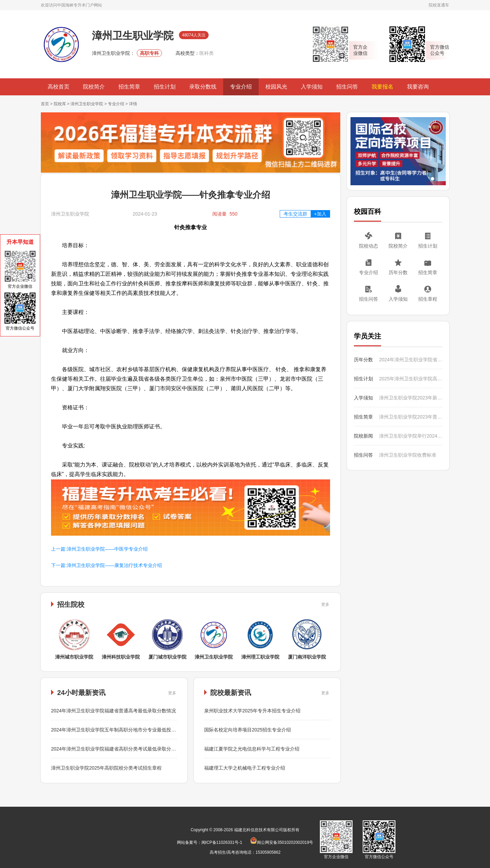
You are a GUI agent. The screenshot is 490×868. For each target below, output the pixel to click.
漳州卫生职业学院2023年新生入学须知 (411, 398)
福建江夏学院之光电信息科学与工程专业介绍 (252, 749)
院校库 (60, 104)
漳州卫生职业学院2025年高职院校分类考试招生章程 (106, 768)
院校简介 (94, 87)
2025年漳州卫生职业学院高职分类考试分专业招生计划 (411, 379)
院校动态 (369, 246)
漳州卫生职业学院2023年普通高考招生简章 (411, 417)
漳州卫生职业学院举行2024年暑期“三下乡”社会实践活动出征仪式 (411, 436)
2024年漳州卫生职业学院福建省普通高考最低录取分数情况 (113, 711)
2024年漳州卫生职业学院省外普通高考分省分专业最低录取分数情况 (411, 360)
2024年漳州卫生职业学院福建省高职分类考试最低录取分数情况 (118, 749)
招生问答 (347, 87)
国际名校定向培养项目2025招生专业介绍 (248, 730)
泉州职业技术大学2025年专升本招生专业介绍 (252, 711)
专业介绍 (241, 87)
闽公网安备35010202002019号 (282, 842)
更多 (325, 604)
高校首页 (59, 87)
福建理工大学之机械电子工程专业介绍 (245, 768)
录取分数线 (203, 87)
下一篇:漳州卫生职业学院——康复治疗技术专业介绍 (107, 565)
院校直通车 (439, 5)
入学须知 (312, 87)
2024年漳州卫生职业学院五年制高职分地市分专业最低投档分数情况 (123, 730)
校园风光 (276, 87)
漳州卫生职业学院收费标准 (408, 455)
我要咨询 (418, 87)
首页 (45, 104)
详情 (133, 104)
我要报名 (382, 87)
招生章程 (428, 299)
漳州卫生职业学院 (87, 104)
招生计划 (165, 87)
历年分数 (398, 272)
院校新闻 (363, 436)
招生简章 (129, 87)
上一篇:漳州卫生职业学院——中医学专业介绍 (99, 549)
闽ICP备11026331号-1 (222, 842)
